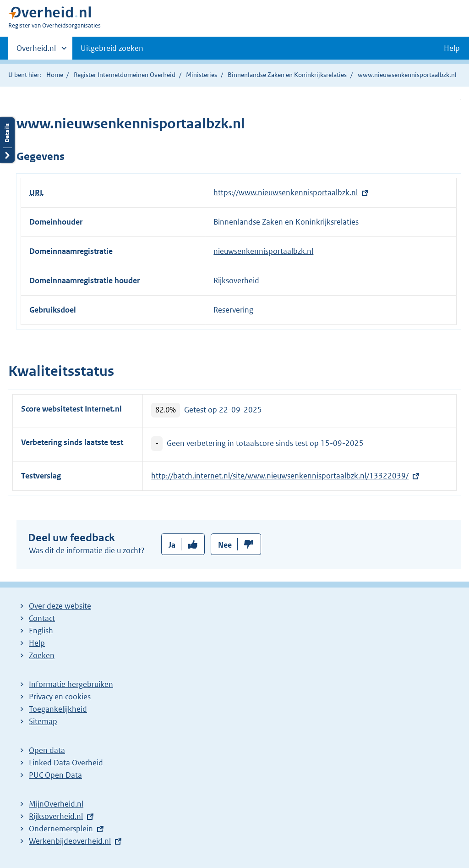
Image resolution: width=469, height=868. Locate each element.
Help (37, 643)
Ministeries (202, 75)
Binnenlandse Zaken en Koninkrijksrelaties (287, 75)
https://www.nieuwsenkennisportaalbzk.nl (286, 192)
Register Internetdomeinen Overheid (125, 75)
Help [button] (452, 48)
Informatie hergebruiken (71, 684)
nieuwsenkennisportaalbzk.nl (263, 251)
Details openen (7, 140)
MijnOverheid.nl (56, 804)
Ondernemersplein (61, 829)
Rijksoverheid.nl (56, 816)
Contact (42, 618)
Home (55, 75)
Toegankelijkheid (58, 709)
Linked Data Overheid (66, 763)
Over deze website (60, 606)
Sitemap (43, 721)
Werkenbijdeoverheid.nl (70, 841)
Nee (225, 545)
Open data (47, 750)
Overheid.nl (36, 51)
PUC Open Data (55, 775)
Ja (172, 545)
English (41, 631)
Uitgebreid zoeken (112, 48)
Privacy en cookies (60, 697)
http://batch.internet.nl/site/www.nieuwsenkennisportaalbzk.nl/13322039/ (280, 476)
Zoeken (42, 655)
